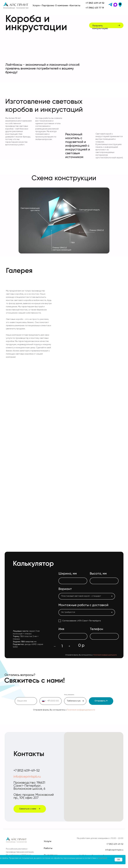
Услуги (36, 6)
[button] (108, 27)
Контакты (75, 6)
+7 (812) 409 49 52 (95, 3)
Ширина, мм (68, 574)
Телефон (97, 629)
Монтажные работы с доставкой (83, 605)
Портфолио (48, 6)
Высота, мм (98, 574)
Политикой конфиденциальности (105, 655)
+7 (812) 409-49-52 (27, 771)
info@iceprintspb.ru (27, 777)
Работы (48, 848)
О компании (61, 6)
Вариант (65, 589)
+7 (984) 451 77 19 (95, 8)
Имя (61, 629)
